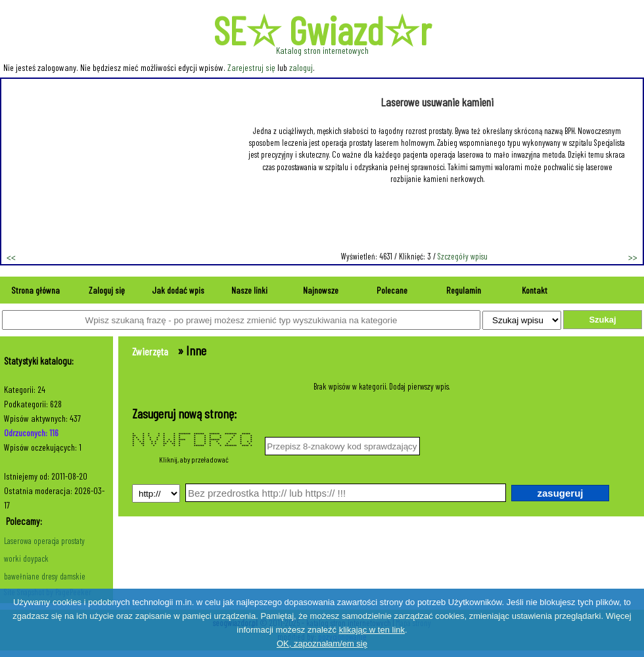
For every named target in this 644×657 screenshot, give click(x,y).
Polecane (392, 290)
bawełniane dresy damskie (45, 576)
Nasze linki (249, 290)
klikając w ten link (372, 630)
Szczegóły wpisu (463, 256)
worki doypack (26, 558)
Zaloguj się (107, 290)
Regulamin (464, 290)
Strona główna (35, 290)
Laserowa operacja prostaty (44, 541)
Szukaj (602, 320)
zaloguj (301, 67)
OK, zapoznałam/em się (322, 644)
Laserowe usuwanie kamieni (437, 102)
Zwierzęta (150, 351)
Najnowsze (321, 290)
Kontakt (535, 290)
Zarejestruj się (251, 67)
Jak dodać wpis (178, 290)
